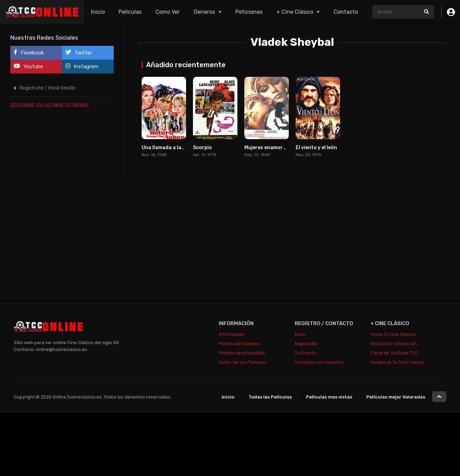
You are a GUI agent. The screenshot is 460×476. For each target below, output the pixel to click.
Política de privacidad (242, 353)
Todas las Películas (270, 397)
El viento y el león (316, 148)
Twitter (79, 53)
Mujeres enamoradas (270, 148)
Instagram (82, 66)
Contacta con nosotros (319, 362)
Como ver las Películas (243, 362)
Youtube (28, 66)
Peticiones (249, 12)
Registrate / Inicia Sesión (48, 88)
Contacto (346, 12)
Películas (130, 12)
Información (232, 334)
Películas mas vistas (329, 397)
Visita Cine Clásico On (393, 344)
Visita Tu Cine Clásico (393, 334)
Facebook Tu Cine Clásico (397, 362)
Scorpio (202, 148)
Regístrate (306, 344)
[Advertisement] (62, 218)
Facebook (29, 53)
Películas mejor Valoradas (396, 397)
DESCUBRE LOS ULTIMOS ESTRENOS (50, 106)
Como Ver (168, 12)
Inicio (98, 12)
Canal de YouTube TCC (394, 353)
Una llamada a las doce (169, 148)
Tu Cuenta (305, 353)
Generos (204, 12)
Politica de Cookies (239, 344)
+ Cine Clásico (295, 12)
